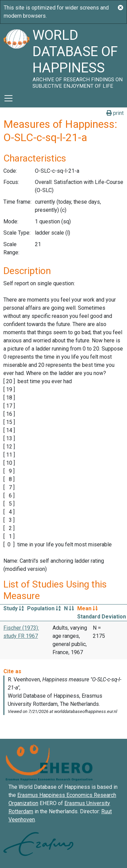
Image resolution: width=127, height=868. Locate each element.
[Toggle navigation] (8, 98)
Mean (87, 608)
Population (44, 608)
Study (14, 608)
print (115, 113)
